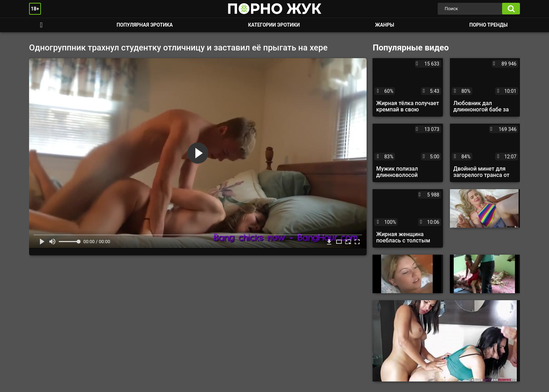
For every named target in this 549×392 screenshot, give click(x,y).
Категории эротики (274, 25)
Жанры (384, 25)
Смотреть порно (41, 25)
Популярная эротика (145, 25)
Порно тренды (489, 25)
